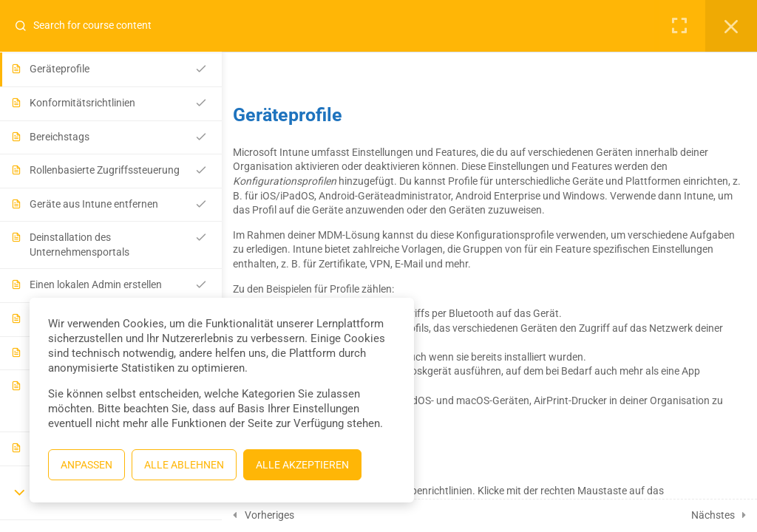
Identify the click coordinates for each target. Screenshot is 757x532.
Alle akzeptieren (302, 465)
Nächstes (713, 515)
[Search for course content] (27, 26)
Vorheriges (269, 515)
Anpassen (86, 465)
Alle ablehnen (184, 465)
